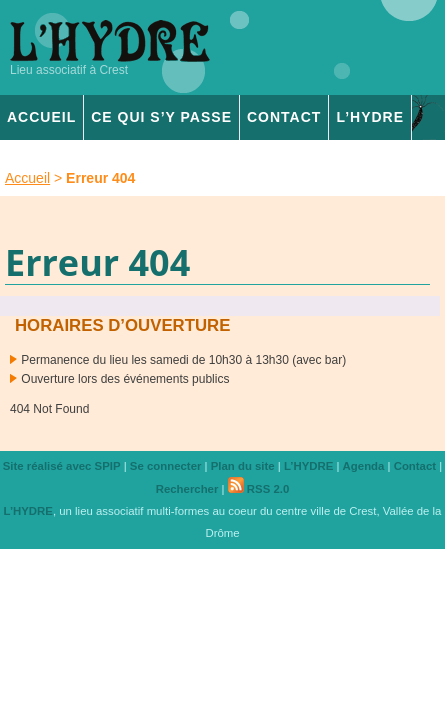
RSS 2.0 (259, 489)
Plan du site (243, 466)
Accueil (41, 117)
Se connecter (166, 466)
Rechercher (187, 489)
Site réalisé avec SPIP (62, 466)
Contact (284, 117)
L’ (370, 117)
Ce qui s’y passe (161, 117)
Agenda (364, 466)
